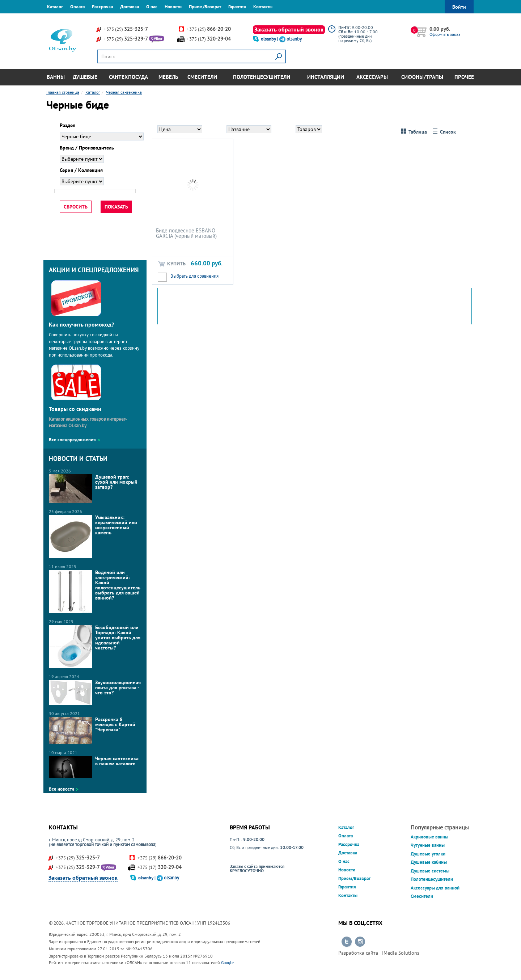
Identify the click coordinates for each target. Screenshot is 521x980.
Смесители (202, 77)
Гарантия (237, 7)
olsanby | (270, 39)
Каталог (55, 7)
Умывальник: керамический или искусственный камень (93, 537)
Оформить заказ (445, 34)
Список (444, 132)
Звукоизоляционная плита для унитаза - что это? (95, 693)
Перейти (347, 942)
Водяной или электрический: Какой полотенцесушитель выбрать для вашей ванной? (95, 592)
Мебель (168, 77)
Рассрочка (102, 7)
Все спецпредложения (72, 440)
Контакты (263, 7)
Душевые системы (430, 871)
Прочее (464, 77)
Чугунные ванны (428, 845)
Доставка (130, 7)
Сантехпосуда (128, 77)
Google (227, 962)
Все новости (62, 789)
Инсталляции (326, 77)
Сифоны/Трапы (422, 77)
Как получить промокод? (81, 324)
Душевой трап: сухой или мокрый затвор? (93, 489)
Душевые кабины (429, 862)
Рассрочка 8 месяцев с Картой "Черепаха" (92, 731)
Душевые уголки (428, 854)
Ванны (56, 77)
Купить (171, 264)
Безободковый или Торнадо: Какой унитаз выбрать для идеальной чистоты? (95, 647)
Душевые (85, 77)
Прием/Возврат (205, 7)
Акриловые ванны (429, 837)
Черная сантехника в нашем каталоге (94, 767)
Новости (173, 7)
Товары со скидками (75, 409)
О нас (152, 7)
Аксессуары (372, 77)
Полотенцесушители (262, 77)
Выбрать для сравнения (194, 276)
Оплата (77, 7)
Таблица (414, 132)
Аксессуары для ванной (435, 888)
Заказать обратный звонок (289, 29)
